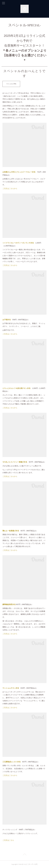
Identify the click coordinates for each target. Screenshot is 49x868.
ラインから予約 (11, 84)
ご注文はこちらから (10, 188)
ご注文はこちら (8, 840)
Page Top (24, 855)
